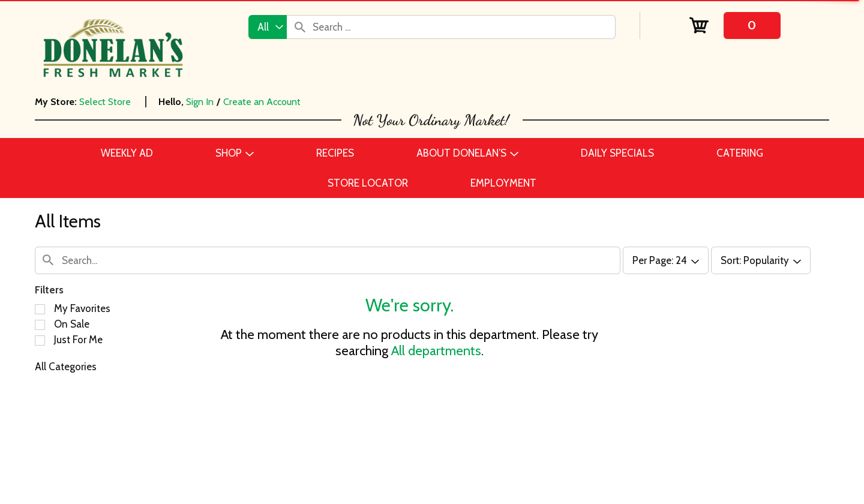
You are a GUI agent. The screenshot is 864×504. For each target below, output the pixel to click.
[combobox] (268, 27)
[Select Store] (106, 102)
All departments (436, 351)
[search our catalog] (300, 27)
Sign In (200, 102)
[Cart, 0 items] (735, 25)
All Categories (66, 367)
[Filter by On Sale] (40, 325)
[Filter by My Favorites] (40, 309)
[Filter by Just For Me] (40, 340)
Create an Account (262, 102)
